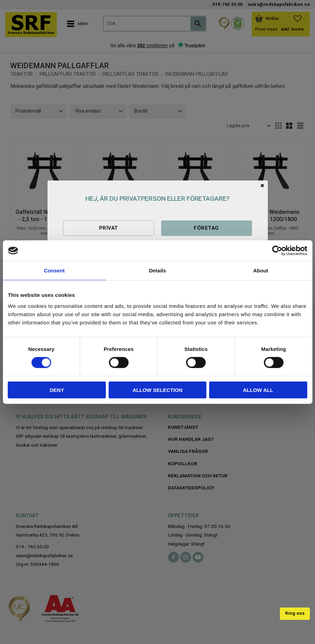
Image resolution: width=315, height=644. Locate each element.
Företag (206, 228)
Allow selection (157, 390)
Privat (109, 228)
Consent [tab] (54, 271)
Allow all (258, 390)
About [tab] (261, 271)
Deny (57, 390)
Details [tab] (157, 271)
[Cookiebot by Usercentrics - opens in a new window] (277, 251)
